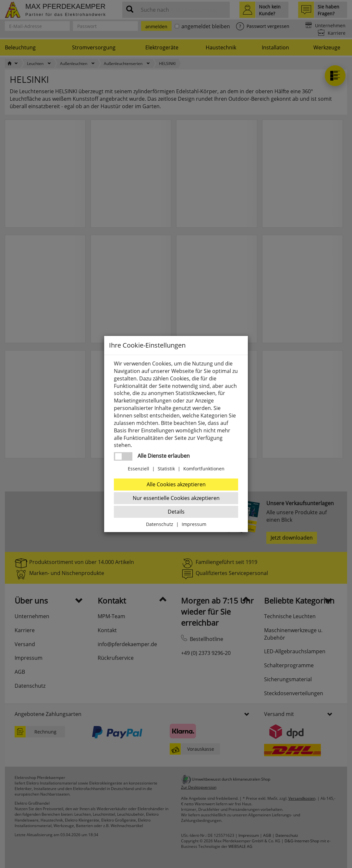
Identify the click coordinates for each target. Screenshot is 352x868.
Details (176, 512)
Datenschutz (160, 524)
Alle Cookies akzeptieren (176, 484)
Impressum (194, 524)
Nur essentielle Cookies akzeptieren (176, 498)
